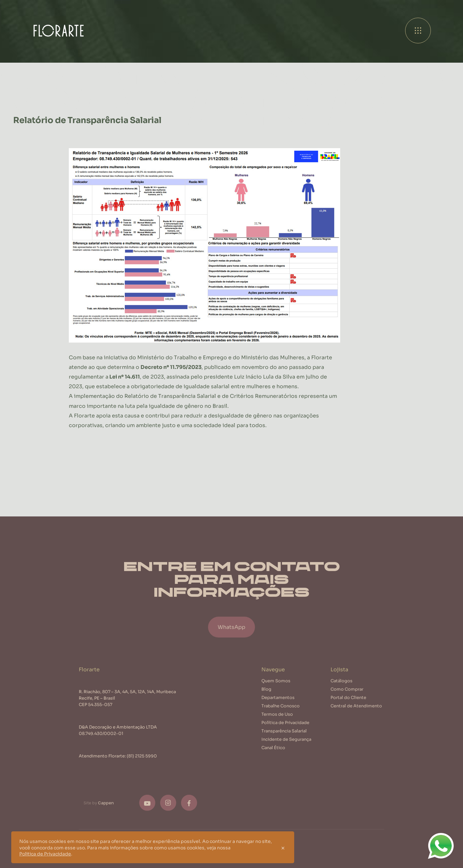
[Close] (283, 847)
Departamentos (278, 702)
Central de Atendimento (356, 711)
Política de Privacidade (285, 727)
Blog (266, 694)
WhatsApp (232, 636)
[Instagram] (168, 808)
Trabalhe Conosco (281, 711)
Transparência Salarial (284, 736)
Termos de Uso (277, 719)
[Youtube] (147, 808)
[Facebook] (189, 808)
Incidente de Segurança (286, 744)
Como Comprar (347, 694)
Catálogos (341, 686)
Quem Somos (276, 686)
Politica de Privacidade (45, 854)
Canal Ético (273, 752)
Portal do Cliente (348, 702)
